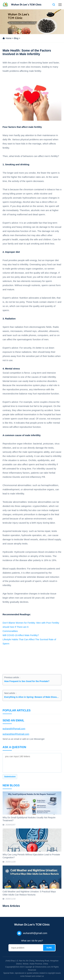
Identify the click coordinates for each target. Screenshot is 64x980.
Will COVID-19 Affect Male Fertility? (21, 635)
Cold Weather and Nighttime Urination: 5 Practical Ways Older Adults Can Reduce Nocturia (29, 893)
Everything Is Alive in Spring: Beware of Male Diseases (32, 697)
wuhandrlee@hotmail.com (16, 734)
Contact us (48, 5)
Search (54, 5)
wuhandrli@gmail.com (14, 729)
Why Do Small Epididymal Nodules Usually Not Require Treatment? (29, 819)
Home (9, 38)
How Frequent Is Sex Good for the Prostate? (27, 681)
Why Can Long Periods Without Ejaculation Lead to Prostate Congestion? (31, 856)
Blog (16, 38)
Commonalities (10, 631)
